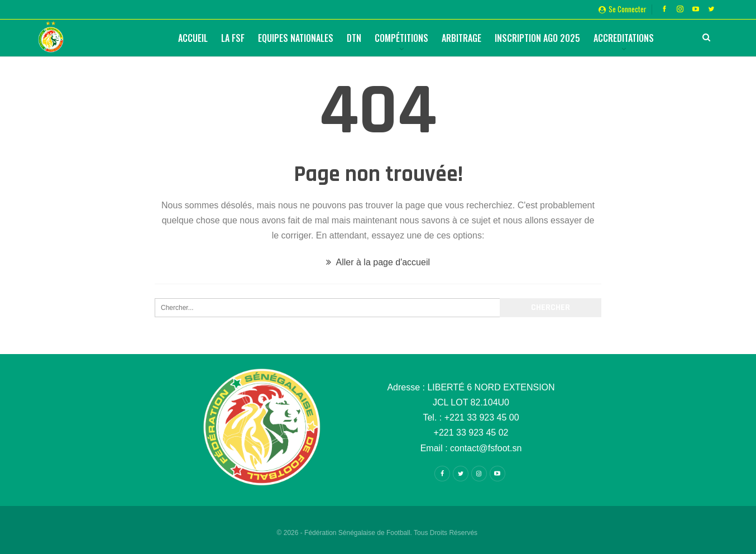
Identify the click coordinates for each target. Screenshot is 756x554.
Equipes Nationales (296, 38)
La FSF (233, 38)
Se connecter (623, 9)
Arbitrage (461, 38)
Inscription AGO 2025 (537, 38)
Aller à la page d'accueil (378, 262)
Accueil (193, 38)
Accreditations (624, 38)
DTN (354, 38)
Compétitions (401, 38)
